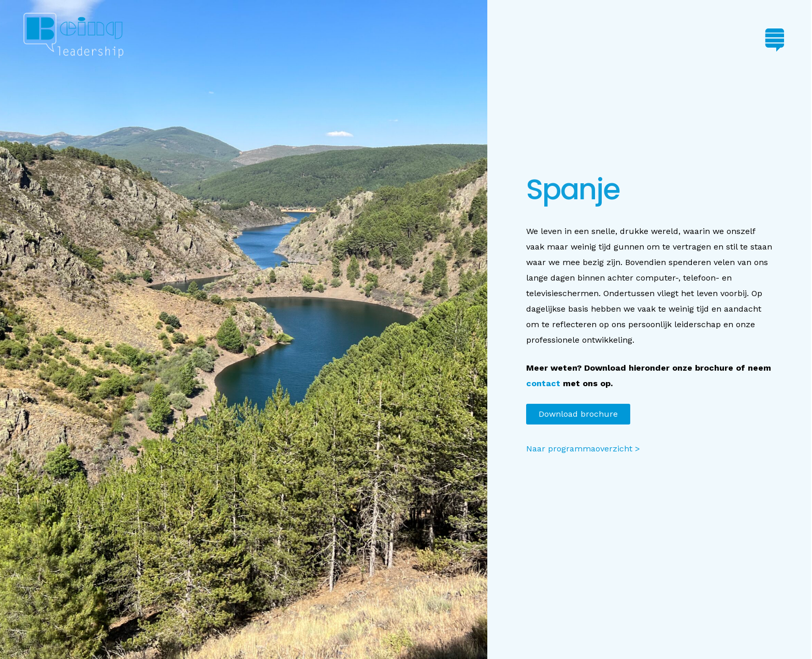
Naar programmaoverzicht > (583, 449)
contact (543, 383)
